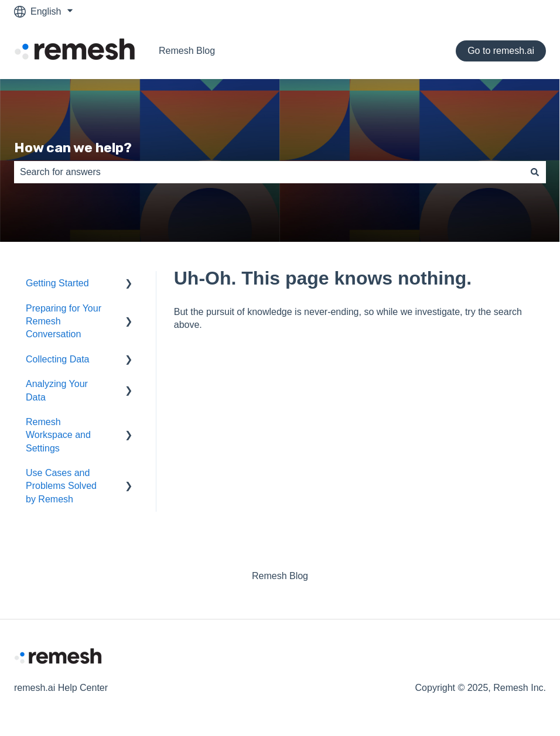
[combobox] (269, 172)
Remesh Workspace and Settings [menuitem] (58, 435)
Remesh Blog (187, 51)
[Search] (535, 172)
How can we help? (73, 148)
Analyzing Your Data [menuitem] (57, 390)
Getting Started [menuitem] (57, 283)
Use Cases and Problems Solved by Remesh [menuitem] (61, 486)
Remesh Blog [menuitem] (280, 576)
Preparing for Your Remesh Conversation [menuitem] (64, 321)
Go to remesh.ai (501, 51)
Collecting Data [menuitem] (58, 359)
